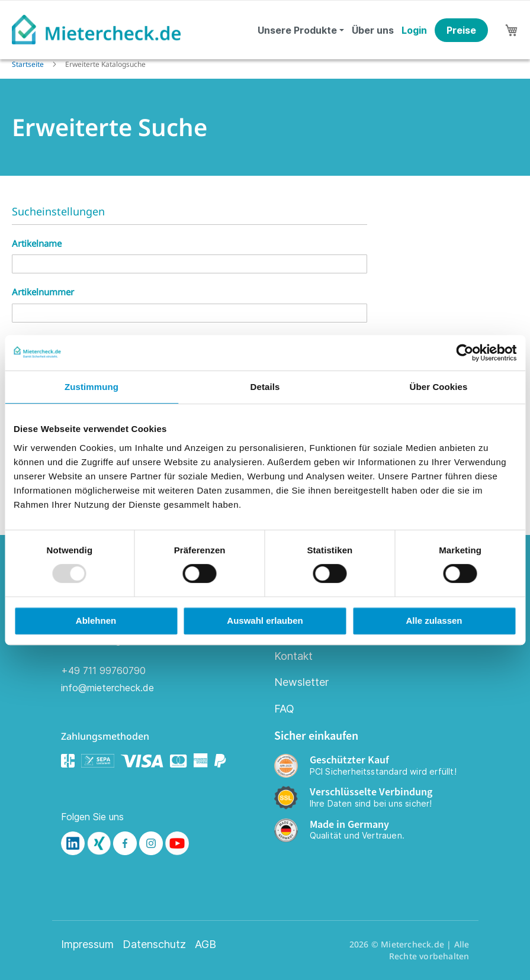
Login (414, 30)
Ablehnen (96, 620)
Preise (461, 30)
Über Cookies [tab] (439, 387)
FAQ (284, 709)
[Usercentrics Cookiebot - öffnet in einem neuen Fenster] (465, 353)
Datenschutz (154, 944)
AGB (205, 944)
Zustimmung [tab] (91, 387)
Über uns (373, 30)
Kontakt (293, 656)
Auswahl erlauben (265, 620)
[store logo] (96, 30)
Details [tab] (265, 387)
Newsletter (301, 682)
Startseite (29, 64)
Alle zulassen (434, 620)
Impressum (87, 944)
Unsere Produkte (297, 30)
